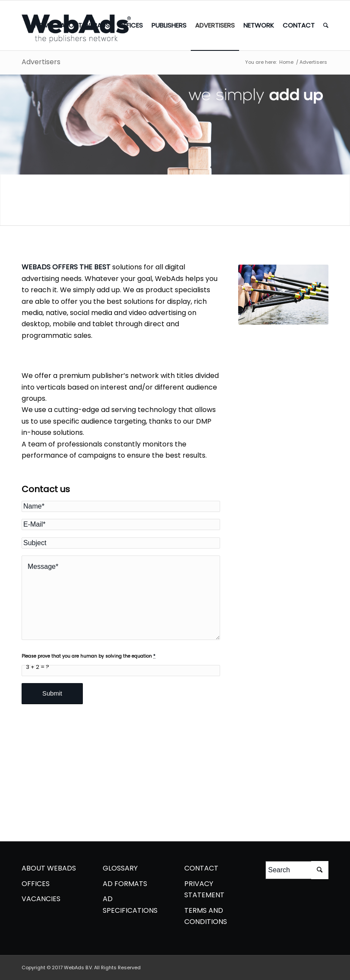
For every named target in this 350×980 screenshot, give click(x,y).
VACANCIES (41, 899)
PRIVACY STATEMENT (204, 889)
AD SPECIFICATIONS (130, 904)
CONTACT (201, 868)
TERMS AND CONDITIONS (206, 916)
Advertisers (41, 62)
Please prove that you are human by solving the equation (88, 656)
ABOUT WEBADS (49, 868)
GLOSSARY (120, 868)
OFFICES (36, 884)
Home (286, 62)
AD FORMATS (125, 884)
